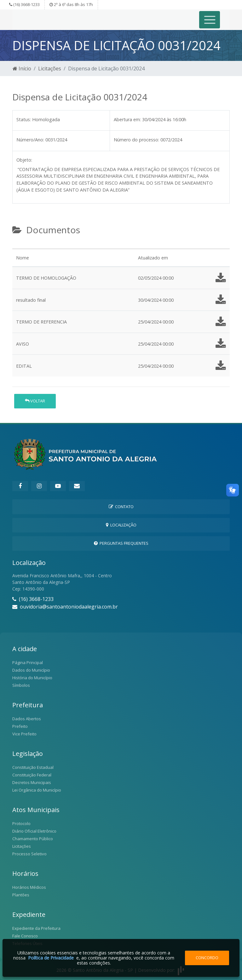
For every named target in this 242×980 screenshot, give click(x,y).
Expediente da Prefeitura (36, 928)
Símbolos (21, 685)
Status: (24, 119)
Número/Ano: (30, 140)
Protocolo (21, 823)
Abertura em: (127, 119)
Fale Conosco (25, 936)
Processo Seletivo (29, 854)
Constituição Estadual (33, 767)
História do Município (32, 678)
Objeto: (24, 160)
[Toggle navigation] (210, 20)
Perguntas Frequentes (121, 543)
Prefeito (20, 726)
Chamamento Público (33, 839)
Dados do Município (31, 670)
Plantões (21, 895)
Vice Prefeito (24, 734)
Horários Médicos (29, 887)
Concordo (207, 958)
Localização (121, 525)
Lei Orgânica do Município (37, 790)
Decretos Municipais (32, 782)
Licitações (50, 68)
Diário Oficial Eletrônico (34, 831)
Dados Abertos (27, 719)
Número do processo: (136, 140)
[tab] (18, 246)
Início (22, 68)
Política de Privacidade (51, 958)
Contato (121, 507)
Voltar (35, 401)
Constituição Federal (32, 775)
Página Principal (28, 662)
